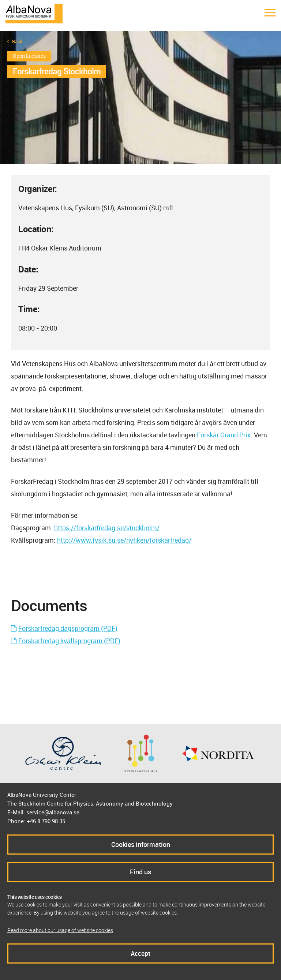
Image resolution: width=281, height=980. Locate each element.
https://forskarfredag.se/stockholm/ (107, 528)
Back (17, 42)
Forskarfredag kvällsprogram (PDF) (69, 641)
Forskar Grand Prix (224, 435)
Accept (140, 953)
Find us (140, 872)
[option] (140, 97)
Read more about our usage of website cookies (60, 930)
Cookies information (141, 844)
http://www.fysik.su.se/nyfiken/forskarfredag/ (124, 540)
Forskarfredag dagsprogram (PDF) (68, 628)
